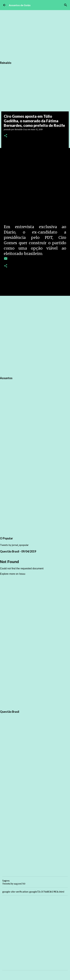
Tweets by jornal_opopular (14, 545)
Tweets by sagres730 (14, 884)
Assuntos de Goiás (20, 5)
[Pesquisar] (66, 5)
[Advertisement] (35, 335)
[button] (6, 136)
